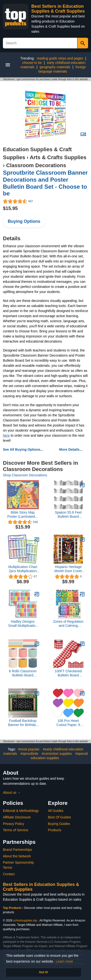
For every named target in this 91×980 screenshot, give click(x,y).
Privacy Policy (13, 824)
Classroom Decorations (36, 165)
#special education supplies (59, 756)
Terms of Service (16, 830)
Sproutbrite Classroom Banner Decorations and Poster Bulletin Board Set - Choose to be (45, 183)
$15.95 (10, 208)
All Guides (56, 811)
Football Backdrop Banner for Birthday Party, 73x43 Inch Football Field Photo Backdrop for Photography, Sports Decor (23, 723)
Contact (9, 874)
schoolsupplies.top (25, 920)
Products (55, 830)
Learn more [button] (65, 961)
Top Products (13, 908)
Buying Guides (59, 824)
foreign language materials (62, 69)
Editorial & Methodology (21, 811)
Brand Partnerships (17, 850)
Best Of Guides (60, 817)
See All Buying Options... (23, 449)
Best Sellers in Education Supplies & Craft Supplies (58, 9)
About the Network (17, 856)
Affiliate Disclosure (17, 817)
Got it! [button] (44, 972)
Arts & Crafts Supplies (58, 157)
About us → (12, 793)
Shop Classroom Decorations (25, 475)
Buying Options (24, 221)
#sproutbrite (29, 754)
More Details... (71, 449)
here (6, 435)
